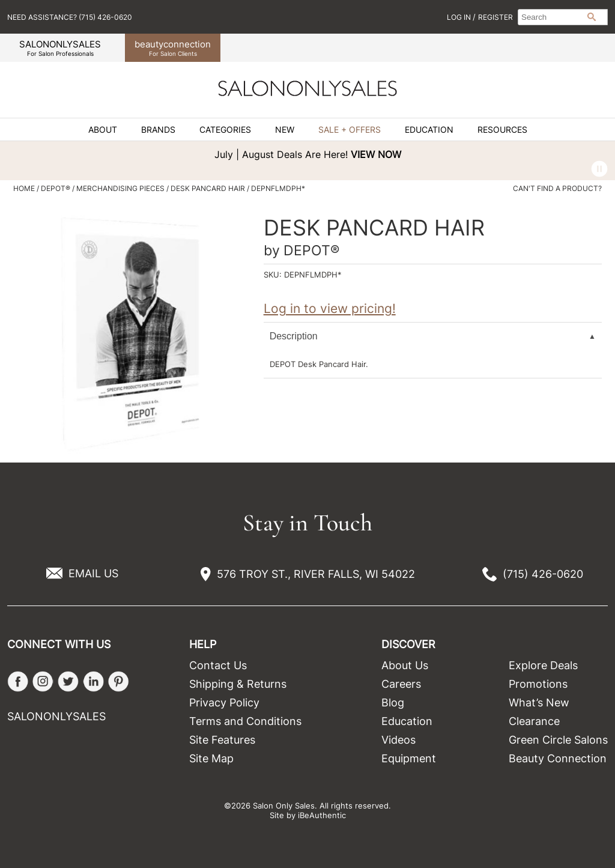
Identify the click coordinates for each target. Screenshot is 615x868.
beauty (173, 48)
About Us (405, 665)
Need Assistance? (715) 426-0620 (70, 17)
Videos (398, 740)
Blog (393, 703)
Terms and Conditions (245, 721)
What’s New (539, 703)
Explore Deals (543, 665)
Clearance (534, 721)
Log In (460, 17)
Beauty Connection (558, 758)
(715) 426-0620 (543, 574)
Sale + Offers (350, 130)
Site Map (211, 758)
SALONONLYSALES (60, 48)
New (285, 130)
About (103, 130)
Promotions (538, 684)
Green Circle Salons (558, 740)
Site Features (222, 740)
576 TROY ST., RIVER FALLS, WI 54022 (316, 574)
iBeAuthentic (322, 815)
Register (495, 17)
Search (592, 17)
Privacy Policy (224, 703)
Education (429, 130)
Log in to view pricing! (330, 308)
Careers (401, 684)
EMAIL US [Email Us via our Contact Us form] (93, 573)
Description (294, 336)
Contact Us (218, 665)
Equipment (409, 758)
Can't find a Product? (557, 189)
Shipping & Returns (238, 684)
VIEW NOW (376, 154)
